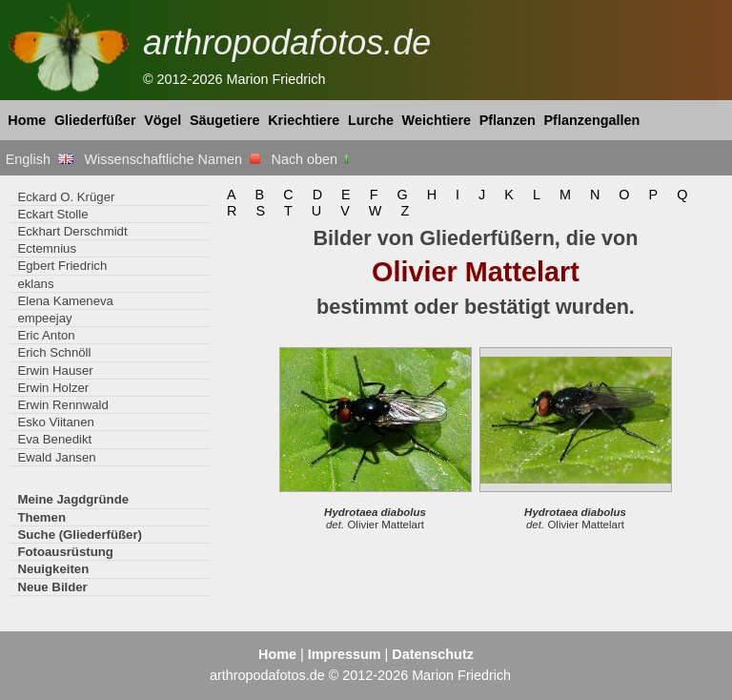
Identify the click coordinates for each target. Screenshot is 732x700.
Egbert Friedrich (62, 266)
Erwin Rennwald (62, 405)
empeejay (44, 318)
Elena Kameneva (65, 301)
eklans (35, 284)
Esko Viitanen (56, 422)
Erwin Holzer (53, 388)
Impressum (345, 654)
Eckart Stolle (52, 214)
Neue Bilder (52, 587)
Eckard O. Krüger (66, 197)
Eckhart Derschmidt (72, 231)
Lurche (371, 120)
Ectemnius (47, 248)
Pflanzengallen (592, 120)
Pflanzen (508, 120)
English (40, 159)
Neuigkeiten (53, 569)
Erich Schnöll (54, 352)
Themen (41, 517)
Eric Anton (46, 335)
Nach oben (312, 159)
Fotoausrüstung (65, 552)
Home (27, 120)
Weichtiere (437, 120)
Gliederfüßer (95, 120)
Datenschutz (433, 654)
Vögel (163, 120)
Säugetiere (225, 120)
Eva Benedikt (54, 439)
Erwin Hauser (55, 371)
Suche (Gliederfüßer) (80, 535)
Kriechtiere (304, 120)
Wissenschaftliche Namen (172, 159)
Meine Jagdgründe (73, 499)
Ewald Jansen (56, 457)
